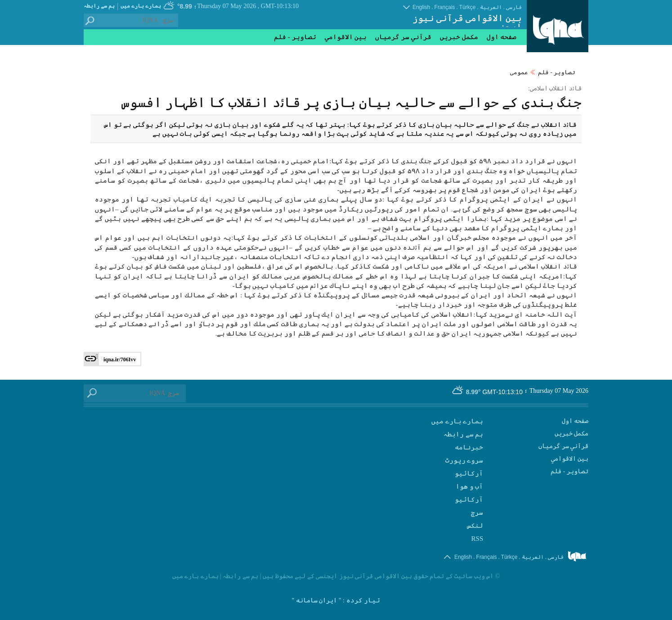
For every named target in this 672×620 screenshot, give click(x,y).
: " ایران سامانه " (318, 600)
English (421, 7)
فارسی (514, 7)
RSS (477, 539)
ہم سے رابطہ (99, 6)
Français (445, 7)
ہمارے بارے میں (141, 6)
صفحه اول (502, 37)
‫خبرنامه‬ (469, 447)
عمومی (519, 72)
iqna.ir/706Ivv (120, 359)
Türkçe (468, 7)
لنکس (475, 526)
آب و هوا (470, 486)
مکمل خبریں (459, 37)
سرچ (477, 512)
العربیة (491, 7)
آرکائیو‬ (469, 499)
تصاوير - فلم (557, 72)
